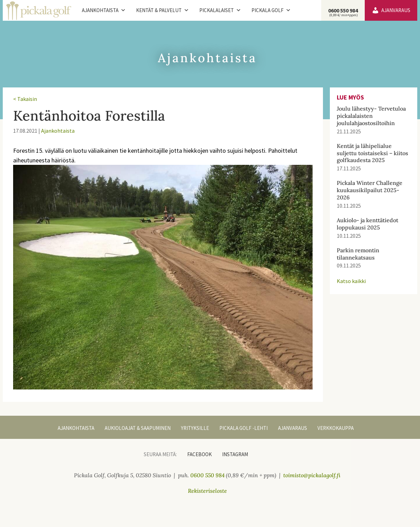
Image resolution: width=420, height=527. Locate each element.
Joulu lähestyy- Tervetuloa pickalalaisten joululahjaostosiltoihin (371, 116)
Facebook (199, 454)
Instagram (235, 454)
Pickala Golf (271, 10)
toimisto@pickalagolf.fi (312, 475)
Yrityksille (195, 428)
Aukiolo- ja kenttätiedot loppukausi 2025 (367, 224)
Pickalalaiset (220, 10)
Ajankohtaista (104, 10)
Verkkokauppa (336, 428)
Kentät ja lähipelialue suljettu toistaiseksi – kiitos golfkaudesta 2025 (373, 153)
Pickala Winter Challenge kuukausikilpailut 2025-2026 (370, 190)
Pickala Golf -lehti (244, 428)
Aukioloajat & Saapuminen (138, 428)
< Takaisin (25, 99)
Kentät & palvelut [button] (163, 10)
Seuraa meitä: (160, 454)
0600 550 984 (343, 12)
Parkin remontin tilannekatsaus (358, 254)
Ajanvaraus (396, 10)
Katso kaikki (351, 281)
